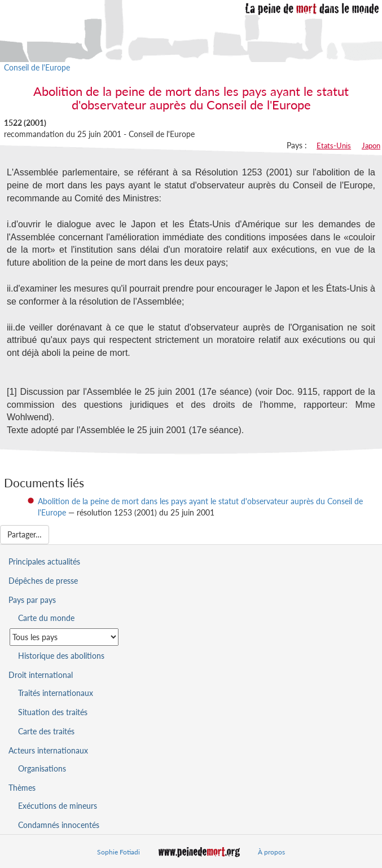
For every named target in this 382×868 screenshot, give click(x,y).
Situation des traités (53, 712)
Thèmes (22, 788)
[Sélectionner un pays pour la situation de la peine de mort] (64, 637)
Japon (371, 146)
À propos (271, 852)
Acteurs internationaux (48, 750)
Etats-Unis (334, 146)
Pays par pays (32, 600)
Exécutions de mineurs (58, 806)
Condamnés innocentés (59, 825)
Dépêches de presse (43, 581)
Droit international (41, 675)
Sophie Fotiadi (118, 852)
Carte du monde (46, 618)
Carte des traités (46, 731)
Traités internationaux (56, 693)
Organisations (42, 768)
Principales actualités (44, 561)
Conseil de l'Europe (37, 67)
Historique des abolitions (61, 656)
